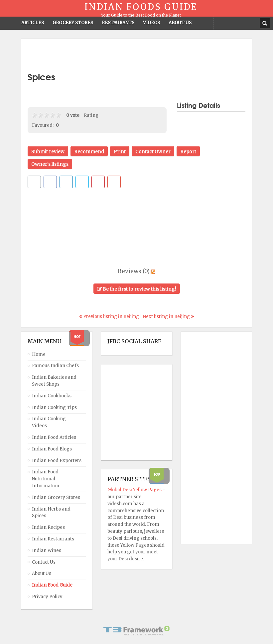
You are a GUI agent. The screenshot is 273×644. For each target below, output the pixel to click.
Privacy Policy (47, 597)
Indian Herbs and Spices (51, 513)
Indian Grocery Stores (56, 497)
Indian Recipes (48, 527)
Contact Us (44, 562)
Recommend (89, 151)
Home (39, 354)
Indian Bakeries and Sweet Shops (54, 381)
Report (188, 151)
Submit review (48, 151)
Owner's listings (50, 164)
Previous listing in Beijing (110, 317)
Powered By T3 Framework (137, 631)
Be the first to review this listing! (137, 289)
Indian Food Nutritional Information (46, 479)
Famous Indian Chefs (55, 366)
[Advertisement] (137, 55)
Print (120, 151)
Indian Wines (47, 551)
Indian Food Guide (52, 585)
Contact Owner (153, 151)
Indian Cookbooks (52, 396)
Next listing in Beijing (168, 317)
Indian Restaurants (53, 539)
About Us (42, 573)
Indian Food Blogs (52, 449)
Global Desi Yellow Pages (135, 490)
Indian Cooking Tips (54, 407)
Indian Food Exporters (57, 461)
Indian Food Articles (54, 437)
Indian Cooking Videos (49, 422)
